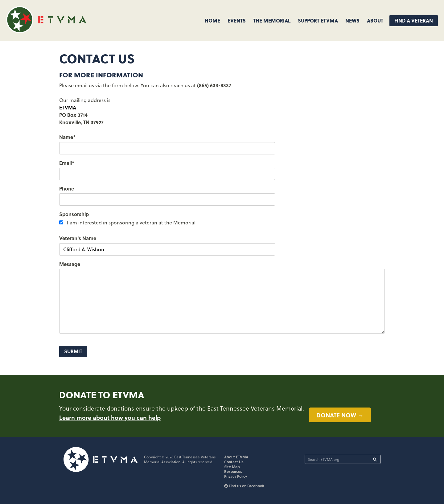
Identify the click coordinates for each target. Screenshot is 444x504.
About (375, 20)
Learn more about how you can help (110, 417)
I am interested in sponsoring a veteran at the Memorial (131, 223)
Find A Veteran (414, 20)
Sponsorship (74, 214)
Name (67, 137)
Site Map (232, 467)
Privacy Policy (236, 476)
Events (237, 20)
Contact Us (234, 462)
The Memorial (272, 20)
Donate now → (340, 415)
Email (67, 163)
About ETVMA (236, 457)
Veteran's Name (78, 238)
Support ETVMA (318, 20)
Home (212, 20)
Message (70, 264)
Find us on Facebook (244, 486)
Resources (233, 471)
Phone (67, 188)
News (352, 20)
